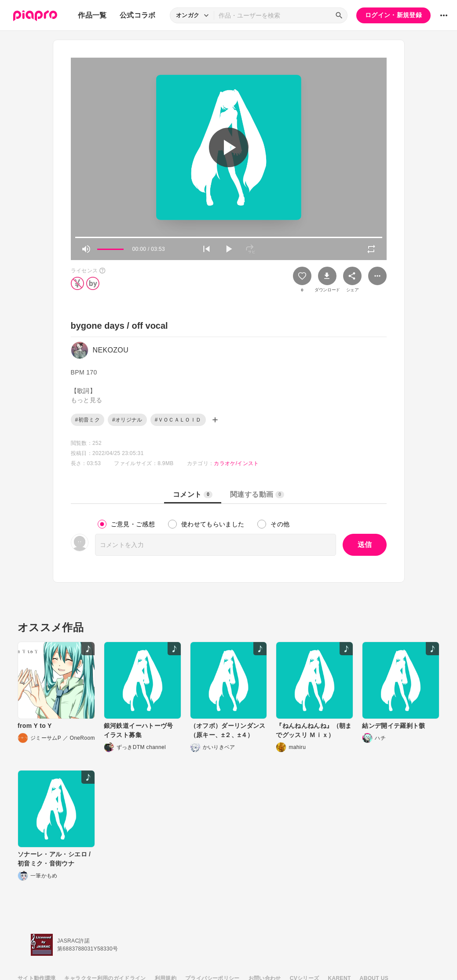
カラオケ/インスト (236, 463)
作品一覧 (92, 15)
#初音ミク (88, 420)
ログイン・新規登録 (393, 15)
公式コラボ (138, 15)
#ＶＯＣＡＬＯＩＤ (178, 420)
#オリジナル (127, 420)
